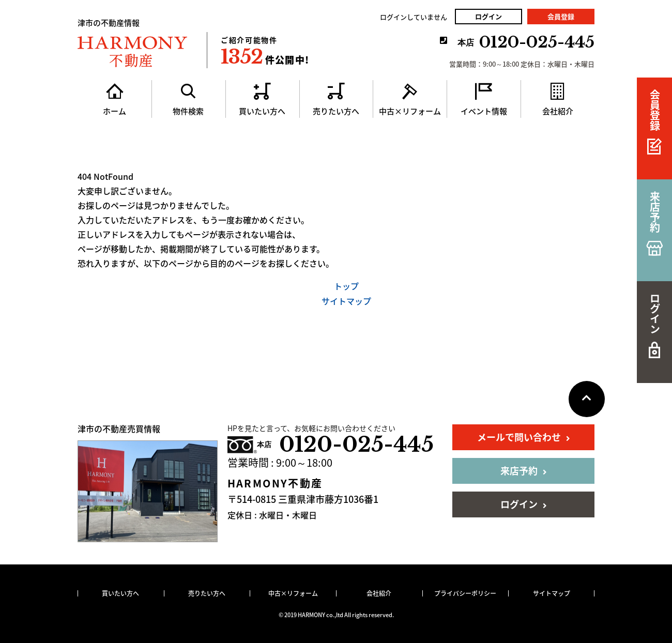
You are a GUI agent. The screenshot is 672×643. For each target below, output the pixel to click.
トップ (346, 286)
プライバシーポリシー (465, 593)
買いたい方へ (120, 593)
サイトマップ (346, 301)
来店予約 (524, 471)
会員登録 (561, 16)
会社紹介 (379, 593)
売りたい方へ (207, 593)
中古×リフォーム (293, 593)
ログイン (488, 16)
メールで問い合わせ (524, 437)
